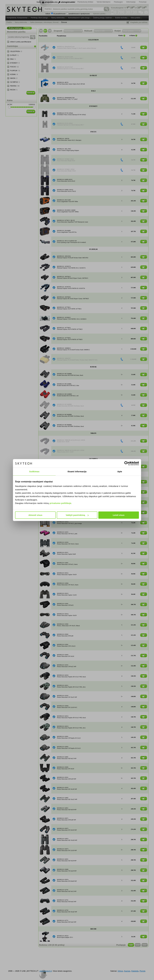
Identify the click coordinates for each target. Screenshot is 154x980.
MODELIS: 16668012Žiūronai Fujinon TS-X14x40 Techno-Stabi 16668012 (73, 349)
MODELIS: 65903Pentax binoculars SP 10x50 (66, 656)
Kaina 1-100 (100, 31)
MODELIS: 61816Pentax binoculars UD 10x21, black (68, 543)
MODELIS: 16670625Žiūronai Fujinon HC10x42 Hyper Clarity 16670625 (73, 298)
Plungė (142, 971)
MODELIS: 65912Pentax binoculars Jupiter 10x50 (67, 574)
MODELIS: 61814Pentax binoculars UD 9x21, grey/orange (69, 523)
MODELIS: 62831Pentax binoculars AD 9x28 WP (67, 860)
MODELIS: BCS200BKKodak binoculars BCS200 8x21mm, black (70, 374)
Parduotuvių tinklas (85, 2)
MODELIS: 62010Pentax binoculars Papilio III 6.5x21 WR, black (71, 676)
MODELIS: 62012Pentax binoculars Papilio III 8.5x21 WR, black (71, 717)
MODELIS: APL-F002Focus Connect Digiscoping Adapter (68, 150)
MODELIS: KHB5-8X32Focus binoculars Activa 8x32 (66, 180)
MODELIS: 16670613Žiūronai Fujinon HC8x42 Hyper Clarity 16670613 (73, 277)
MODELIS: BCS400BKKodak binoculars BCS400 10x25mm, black (71, 405)
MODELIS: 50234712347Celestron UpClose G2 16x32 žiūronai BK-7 (71, 68)
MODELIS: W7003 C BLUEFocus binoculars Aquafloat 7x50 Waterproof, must (73, 221)
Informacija (131, 2)
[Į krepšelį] (144, 47)
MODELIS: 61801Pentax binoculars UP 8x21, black (67, 564)
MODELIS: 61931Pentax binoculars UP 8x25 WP (67, 666)
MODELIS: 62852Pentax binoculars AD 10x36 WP (67, 839)
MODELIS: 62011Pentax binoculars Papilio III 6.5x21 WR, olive (71, 686)
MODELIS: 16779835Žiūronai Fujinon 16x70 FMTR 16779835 (70, 339)
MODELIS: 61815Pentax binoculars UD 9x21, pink (67, 533)
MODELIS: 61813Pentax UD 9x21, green (64, 512)
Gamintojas (69, 31)
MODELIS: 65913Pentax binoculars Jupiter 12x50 (67, 594)
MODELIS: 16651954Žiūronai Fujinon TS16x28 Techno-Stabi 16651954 (73, 257)
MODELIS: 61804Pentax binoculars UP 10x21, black (68, 584)
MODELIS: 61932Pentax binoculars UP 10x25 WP (67, 696)
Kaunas (127, 971)
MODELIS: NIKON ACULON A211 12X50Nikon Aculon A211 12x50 (71, 451)
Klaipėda (135, 971)
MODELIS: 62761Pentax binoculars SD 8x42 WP (67, 901)
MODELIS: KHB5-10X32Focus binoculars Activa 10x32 (66, 190)
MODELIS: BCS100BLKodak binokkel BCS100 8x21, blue (68, 385)
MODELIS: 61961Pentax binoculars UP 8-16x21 (66, 645)
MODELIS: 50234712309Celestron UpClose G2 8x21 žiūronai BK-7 (70, 58)
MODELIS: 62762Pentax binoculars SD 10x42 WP (67, 911)
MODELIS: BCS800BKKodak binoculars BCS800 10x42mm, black (71, 426)
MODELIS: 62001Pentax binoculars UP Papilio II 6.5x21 (69, 737)
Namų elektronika (58, 18)
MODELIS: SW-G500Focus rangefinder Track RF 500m (68, 201)
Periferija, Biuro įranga (39, 18)
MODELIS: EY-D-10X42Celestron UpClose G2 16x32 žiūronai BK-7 (71, 124)
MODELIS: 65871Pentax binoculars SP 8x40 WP (67, 819)
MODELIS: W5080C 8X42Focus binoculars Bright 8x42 (66, 160)
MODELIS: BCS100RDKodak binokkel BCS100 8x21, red (68, 395)
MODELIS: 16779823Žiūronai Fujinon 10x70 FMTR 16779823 (70, 328)
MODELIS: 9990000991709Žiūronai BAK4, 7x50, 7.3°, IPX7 (67, 99)
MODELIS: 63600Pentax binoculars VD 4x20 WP (67, 870)
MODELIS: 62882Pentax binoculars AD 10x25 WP (67, 799)
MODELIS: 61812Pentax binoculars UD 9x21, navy (67, 502)
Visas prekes (128, 31)
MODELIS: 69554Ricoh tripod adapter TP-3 (65, 937)
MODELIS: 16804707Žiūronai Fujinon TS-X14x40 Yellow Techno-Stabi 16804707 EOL (77, 359)
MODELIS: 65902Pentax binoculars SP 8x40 (65, 635)
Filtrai (27, 28)
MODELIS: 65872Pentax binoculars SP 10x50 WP (67, 829)
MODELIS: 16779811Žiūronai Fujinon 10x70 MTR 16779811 (69, 308)
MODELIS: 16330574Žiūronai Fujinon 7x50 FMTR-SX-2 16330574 (71, 267)
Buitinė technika (121, 18)
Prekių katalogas (16, 28)
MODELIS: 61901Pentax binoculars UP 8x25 (65, 604)
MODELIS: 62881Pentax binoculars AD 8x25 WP (67, 758)
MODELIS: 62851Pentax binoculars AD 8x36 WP (67, 809)
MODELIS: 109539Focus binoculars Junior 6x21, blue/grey (69, 139)
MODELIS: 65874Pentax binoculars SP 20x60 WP (67, 880)
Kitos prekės (135, 18)
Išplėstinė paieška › (100, 14)
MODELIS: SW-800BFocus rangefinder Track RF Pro (67, 231)
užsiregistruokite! (68, 2)
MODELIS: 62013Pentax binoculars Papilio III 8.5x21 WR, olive (71, 727)
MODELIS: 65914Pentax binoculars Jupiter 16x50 (67, 615)
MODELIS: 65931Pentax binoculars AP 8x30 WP (67, 778)
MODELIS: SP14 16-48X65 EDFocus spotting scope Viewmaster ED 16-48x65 (72, 242)
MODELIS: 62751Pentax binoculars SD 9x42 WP (67, 921)
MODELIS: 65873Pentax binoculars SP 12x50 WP (67, 850)
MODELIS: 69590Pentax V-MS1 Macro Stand (66, 482)
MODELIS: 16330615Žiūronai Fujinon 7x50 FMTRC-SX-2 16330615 (72, 318)
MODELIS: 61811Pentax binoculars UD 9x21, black (68, 492)
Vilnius (120, 971)
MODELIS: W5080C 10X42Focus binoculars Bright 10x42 (66, 170)
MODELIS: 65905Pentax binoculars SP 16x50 (66, 768)
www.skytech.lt (46, 971)
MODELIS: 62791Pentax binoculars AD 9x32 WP (67, 891)
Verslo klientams (104, 2)
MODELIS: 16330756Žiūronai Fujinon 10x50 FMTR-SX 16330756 (71, 288)
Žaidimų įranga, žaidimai (102, 18)
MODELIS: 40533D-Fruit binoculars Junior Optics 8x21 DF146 (71, 83)
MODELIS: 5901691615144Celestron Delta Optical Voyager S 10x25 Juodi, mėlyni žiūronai (77, 47)
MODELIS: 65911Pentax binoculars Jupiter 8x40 (66, 553)
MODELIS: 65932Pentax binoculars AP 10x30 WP (67, 788)
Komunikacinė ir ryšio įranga (79, 18)
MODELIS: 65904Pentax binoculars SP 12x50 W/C (67, 707)
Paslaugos (118, 2)
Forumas (143, 2)
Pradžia (9, 22)
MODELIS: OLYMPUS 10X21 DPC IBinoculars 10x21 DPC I (69, 466)
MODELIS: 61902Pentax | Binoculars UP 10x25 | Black (68, 625)
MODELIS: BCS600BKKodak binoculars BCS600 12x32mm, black (71, 415)
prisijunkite (49, 2)
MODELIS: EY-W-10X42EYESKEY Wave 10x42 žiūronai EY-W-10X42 (72, 114)
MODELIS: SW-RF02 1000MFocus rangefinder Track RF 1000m (68, 211)
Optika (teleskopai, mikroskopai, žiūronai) (44, 22)
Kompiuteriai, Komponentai (17, 18)
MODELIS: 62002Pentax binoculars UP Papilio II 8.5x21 (69, 747)
